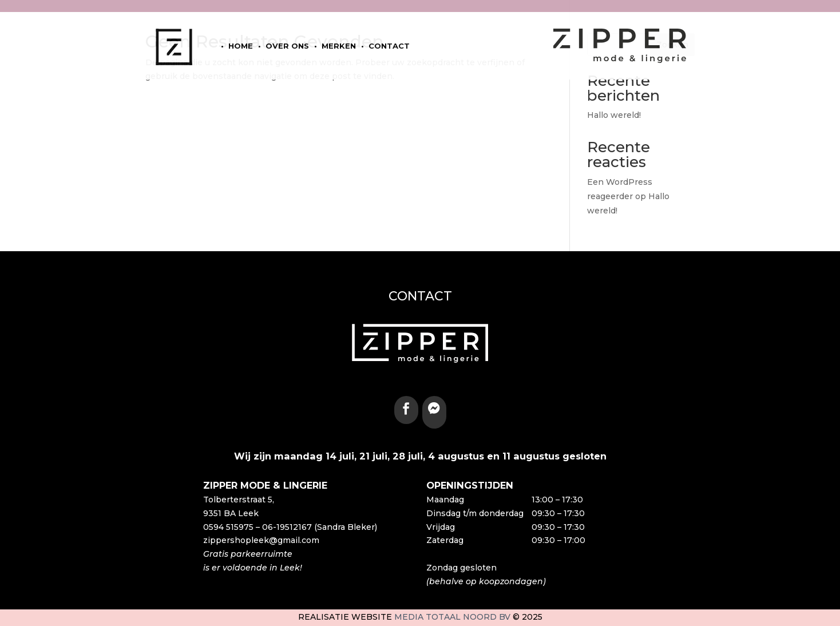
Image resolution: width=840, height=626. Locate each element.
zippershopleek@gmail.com (261, 540)
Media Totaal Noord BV (452, 617)
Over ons (287, 46)
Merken (339, 46)
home (241, 46)
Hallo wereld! (614, 115)
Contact (389, 46)
